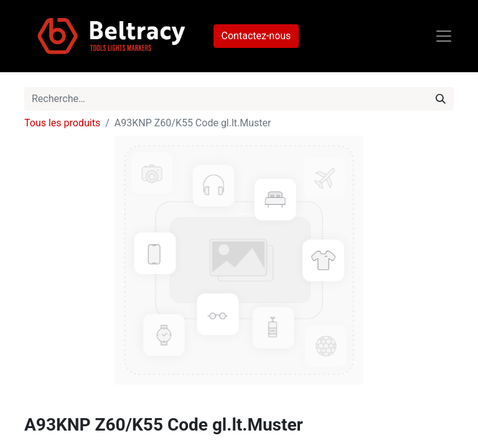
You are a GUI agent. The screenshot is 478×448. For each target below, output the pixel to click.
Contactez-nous (256, 36)
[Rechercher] (441, 99)
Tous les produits (62, 123)
